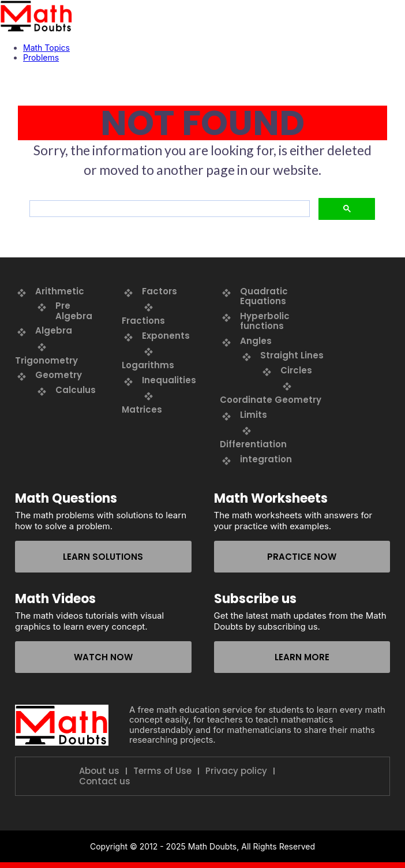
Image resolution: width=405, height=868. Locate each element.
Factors (160, 291)
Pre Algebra (74, 311)
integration (266, 459)
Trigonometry (46, 360)
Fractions (143, 321)
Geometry (59, 375)
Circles (296, 370)
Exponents (166, 336)
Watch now (103, 657)
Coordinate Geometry (271, 400)
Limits (254, 415)
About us (99, 771)
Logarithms (148, 365)
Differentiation (253, 444)
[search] (168, 209)
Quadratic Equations (264, 296)
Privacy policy (236, 771)
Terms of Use (162, 771)
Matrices (142, 409)
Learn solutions (103, 557)
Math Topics (46, 48)
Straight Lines (292, 355)
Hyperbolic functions (265, 321)
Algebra (54, 330)
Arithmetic (60, 291)
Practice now (302, 557)
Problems (41, 57)
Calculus (76, 390)
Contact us (105, 781)
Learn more (302, 657)
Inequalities (169, 380)
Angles (256, 341)
